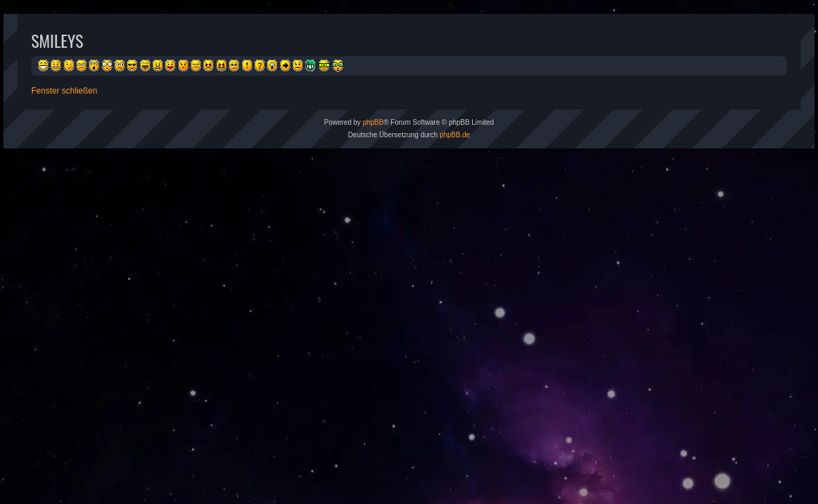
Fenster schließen (64, 91)
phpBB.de (455, 135)
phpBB (373, 122)
